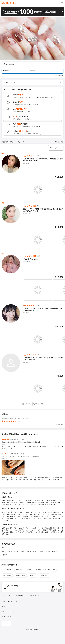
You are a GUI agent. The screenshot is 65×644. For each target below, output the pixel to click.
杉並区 (35, 551)
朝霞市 (10, 551)
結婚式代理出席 (45, 576)
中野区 (29, 551)
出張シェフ (33, 576)
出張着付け (19, 570)
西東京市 (4, 555)
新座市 (22, 551)
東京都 (4, 548)
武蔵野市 (55, 551)
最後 (42, 404)
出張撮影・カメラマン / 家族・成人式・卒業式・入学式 (41, 570)
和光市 (16, 551)
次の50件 (36, 404)
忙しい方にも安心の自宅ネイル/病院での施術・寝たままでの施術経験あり (21, 456)
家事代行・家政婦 (21, 576)
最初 (23, 404)
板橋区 (48, 551)
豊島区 (41, 551)
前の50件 (29, 404)
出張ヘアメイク (7, 570)
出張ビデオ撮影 (7, 576)
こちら (38, 126)
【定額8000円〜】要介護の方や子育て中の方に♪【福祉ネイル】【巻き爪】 (21, 442)
